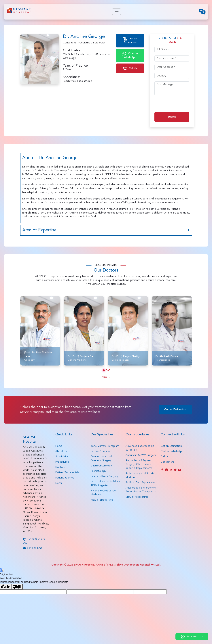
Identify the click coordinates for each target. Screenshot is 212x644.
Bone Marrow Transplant (105, 446)
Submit (172, 117)
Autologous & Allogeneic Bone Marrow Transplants (141, 490)
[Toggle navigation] (117, 12)
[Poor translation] (17, 587)
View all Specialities (102, 500)
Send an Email (33, 548)
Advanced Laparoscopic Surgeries (140, 448)
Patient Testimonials (67, 472)
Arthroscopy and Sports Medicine (140, 475)
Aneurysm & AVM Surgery (141, 455)
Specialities (62, 457)
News (59, 483)
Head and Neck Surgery (104, 476)
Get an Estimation (130, 40)
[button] (104, 370)
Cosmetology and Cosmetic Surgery (101, 459)
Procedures (62, 462)
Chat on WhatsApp (130, 55)
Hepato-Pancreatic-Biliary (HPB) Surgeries (105, 484)
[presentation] (182, 105)
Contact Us (167, 462)
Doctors (60, 467)
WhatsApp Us (192, 637)
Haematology (98, 471)
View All (106, 377)
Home (59, 446)
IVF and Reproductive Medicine (103, 493)
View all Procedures (137, 497)
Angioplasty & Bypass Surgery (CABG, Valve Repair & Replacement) (139, 464)
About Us (61, 451)
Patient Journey (65, 478)
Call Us (130, 68)
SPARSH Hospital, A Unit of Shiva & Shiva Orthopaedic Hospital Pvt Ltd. (117, 565)
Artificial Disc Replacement (141, 482)
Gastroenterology (101, 466)
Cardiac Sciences (100, 451)
